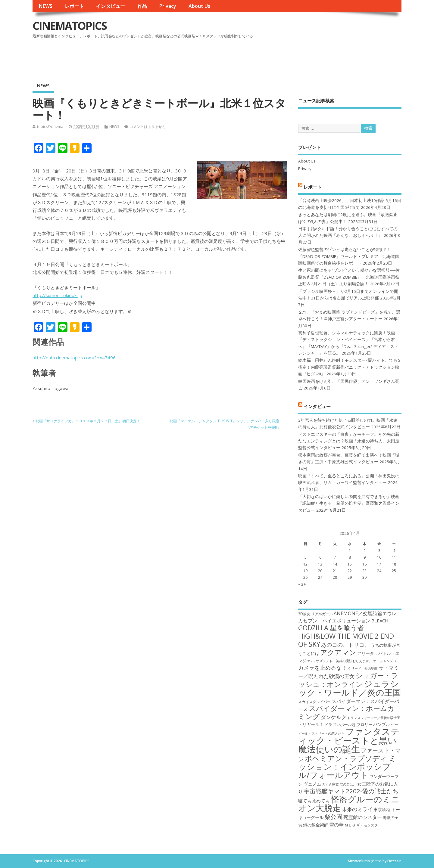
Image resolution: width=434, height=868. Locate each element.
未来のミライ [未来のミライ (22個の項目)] (357, 809)
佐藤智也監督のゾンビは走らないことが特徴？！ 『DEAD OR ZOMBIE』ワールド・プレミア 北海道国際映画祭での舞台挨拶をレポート (349, 256)
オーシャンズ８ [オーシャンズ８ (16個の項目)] (385, 661)
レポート (74, 6)
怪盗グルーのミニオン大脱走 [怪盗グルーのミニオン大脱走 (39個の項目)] (349, 803)
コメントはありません (148, 127)
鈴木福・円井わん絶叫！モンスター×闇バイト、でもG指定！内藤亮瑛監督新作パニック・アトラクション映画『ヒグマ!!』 (349, 367)
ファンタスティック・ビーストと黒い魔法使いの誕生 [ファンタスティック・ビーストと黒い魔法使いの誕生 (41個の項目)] (349, 740)
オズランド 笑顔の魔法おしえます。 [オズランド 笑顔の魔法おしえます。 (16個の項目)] (344, 661)
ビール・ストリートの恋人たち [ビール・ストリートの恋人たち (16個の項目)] (321, 733)
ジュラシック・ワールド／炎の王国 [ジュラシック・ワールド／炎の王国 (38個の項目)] (350, 688)
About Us (199, 6)
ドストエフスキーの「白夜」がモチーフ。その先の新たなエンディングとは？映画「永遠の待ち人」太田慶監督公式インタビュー (349, 441)
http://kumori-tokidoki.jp (57, 295)
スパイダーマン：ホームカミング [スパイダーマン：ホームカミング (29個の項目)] (346, 712)
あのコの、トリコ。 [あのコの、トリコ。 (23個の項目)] (345, 645)
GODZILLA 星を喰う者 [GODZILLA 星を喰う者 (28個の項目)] (331, 628)
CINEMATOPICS (70, 26)
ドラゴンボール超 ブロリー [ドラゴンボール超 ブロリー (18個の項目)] (348, 724)
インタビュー (111, 6)
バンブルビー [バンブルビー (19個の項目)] (386, 724)
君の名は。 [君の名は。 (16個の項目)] (348, 784)
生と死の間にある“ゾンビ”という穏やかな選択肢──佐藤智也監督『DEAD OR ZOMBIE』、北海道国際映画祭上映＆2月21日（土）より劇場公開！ (349, 277)
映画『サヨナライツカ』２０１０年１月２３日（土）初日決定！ (88, 421)
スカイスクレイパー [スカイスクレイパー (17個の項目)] (314, 702)
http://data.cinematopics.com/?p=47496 (74, 358)
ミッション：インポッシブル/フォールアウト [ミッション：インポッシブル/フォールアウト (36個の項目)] (347, 767)
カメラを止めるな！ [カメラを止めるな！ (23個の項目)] (323, 668)
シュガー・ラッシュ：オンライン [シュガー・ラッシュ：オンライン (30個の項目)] (348, 680)
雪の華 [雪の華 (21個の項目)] (336, 825)
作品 (142, 6)
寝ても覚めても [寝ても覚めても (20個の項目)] (314, 801)
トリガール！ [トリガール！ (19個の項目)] (311, 724)
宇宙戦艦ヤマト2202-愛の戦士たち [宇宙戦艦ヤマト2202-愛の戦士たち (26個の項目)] (351, 791)
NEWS (45, 6)
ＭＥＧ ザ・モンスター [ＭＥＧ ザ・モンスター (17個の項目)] (363, 825)
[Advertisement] (287, 57)
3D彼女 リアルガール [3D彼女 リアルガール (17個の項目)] (315, 614)
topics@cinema (50, 127)
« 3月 (303, 584)
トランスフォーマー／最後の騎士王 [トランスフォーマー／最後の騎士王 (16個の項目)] (374, 718)
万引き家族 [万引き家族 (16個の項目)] (331, 784)
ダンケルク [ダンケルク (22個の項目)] (334, 717)
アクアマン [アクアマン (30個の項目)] (338, 652)
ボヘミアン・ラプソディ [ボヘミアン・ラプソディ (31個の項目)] (346, 758)
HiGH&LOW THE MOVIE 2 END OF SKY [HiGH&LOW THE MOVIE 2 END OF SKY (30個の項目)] (346, 640)
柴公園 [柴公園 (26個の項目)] (333, 817)
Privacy (168, 6)
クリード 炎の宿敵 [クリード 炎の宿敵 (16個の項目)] (363, 668)
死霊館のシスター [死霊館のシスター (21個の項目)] (363, 817)
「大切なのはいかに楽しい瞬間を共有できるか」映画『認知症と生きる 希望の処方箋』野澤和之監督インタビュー (349, 503)
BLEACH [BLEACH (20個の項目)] (380, 621)
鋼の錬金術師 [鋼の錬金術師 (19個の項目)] (316, 825)
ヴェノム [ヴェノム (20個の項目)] (312, 784)
